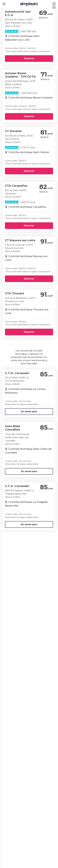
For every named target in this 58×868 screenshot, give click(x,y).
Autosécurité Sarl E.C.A (18, 13)
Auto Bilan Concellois (13, 428)
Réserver (29, 58)
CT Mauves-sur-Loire (20, 240)
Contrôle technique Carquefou (27, 207)
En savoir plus (29, 411)
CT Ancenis (13, 131)
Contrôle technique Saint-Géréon (29, 152)
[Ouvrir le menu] (3, 3)
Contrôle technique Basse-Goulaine (30, 98)
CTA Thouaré (15, 293)
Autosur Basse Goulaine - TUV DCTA (20, 75)
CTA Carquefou (16, 186)
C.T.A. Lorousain (17, 373)
